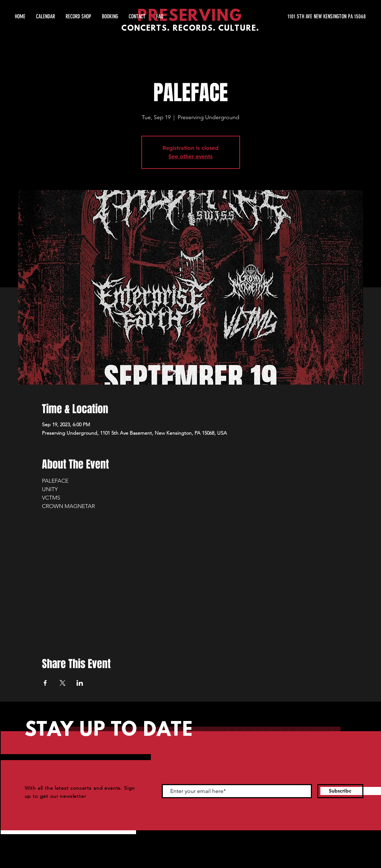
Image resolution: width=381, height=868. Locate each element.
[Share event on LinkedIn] (80, 683)
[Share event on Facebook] (45, 683)
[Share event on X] (63, 683)
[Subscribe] (340, 791)
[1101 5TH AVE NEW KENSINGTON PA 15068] (299, 17)
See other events (190, 156)
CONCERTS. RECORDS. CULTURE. (190, 29)
